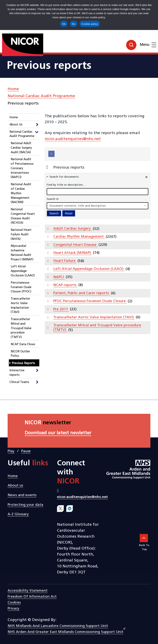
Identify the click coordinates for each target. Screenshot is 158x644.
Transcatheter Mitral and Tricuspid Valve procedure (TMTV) (21, 328)
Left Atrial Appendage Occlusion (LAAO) (23, 271)
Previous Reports (23, 363)
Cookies (14, 603)
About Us (16, 125)
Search (54, 213)
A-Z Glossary (18, 514)
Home (13, 89)
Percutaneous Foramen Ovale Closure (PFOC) (21, 287)
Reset (69, 213)
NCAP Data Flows (23, 344)
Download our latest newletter (58, 433)
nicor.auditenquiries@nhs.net (73, 139)
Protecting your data (25, 505)
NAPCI (59, 277)
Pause (26, 451)
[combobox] (98, 206)
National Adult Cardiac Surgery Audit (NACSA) (21, 148)
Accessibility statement (28, 591)
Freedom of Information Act (32, 597)
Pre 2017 (61, 309)
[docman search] (98, 192)
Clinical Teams (19, 382)
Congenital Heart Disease (75, 245)
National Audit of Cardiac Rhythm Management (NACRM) (21, 193)
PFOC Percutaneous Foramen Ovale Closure (90, 301)
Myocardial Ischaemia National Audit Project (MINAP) (22, 253)
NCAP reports (65, 285)
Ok (64, 24)
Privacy (13, 609)
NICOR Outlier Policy (20, 354)
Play (11, 451)
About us (15, 486)
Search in (53, 199)
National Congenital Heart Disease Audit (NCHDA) (23, 216)
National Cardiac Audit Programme (41, 96)
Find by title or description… (66, 185)
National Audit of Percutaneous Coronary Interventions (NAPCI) (22, 168)
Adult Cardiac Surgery (73, 229)
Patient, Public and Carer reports (82, 293)
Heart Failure (65, 261)
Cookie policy (90, 24)
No (74, 24)
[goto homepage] (13, 43)
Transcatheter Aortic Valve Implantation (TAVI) (20, 306)
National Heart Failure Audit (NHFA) (21, 235)
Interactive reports (17, 373)
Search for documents (64, 177)
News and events (22, 495)
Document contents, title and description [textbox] (78, 206)
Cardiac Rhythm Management (79, 237)
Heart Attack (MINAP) (73, 253)
